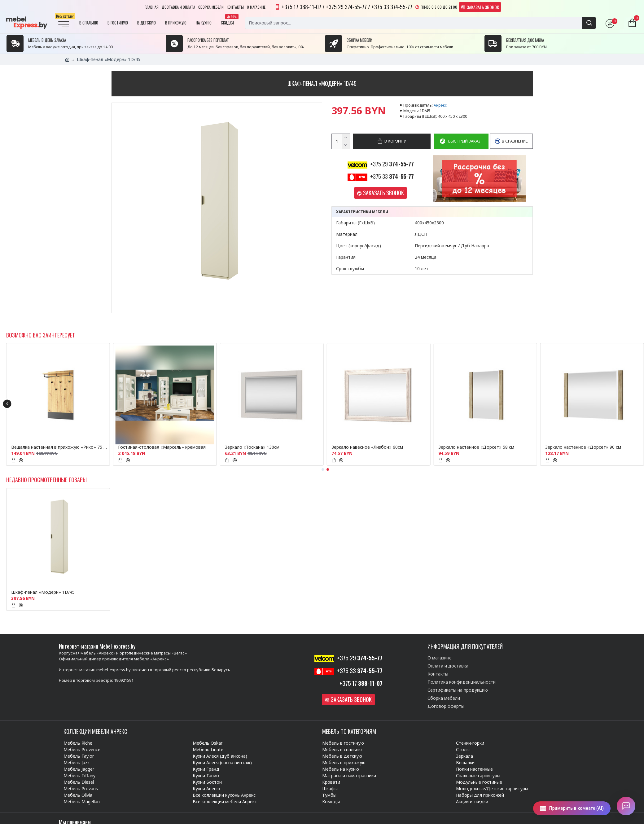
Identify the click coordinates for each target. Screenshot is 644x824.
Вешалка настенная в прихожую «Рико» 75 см (59, 447)
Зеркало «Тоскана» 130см (252, 447)
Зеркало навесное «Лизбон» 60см (367, 447)
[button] (7, 404)
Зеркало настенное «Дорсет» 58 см (476, 447)
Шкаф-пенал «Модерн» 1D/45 (43, 592)
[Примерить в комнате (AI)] (572, 808)
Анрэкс (440, 105)
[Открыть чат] (626, 806)
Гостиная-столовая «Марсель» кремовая (162, 447)
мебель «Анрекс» (98, 653)
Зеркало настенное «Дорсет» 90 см (583, 447)
